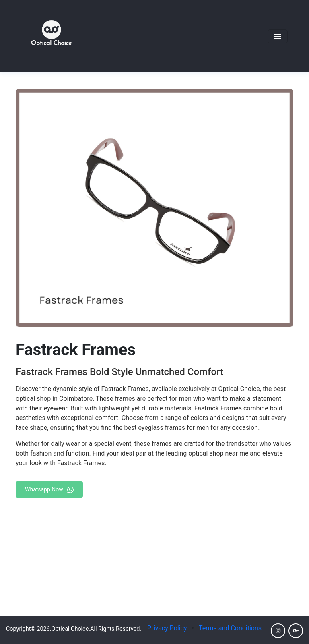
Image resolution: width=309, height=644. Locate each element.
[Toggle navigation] (278, 36)
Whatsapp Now (49, 490)
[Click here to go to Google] (296, 631)
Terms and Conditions (230, 628)
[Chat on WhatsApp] (49, 488)
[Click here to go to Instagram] (278, 631)
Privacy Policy (167, 628)
